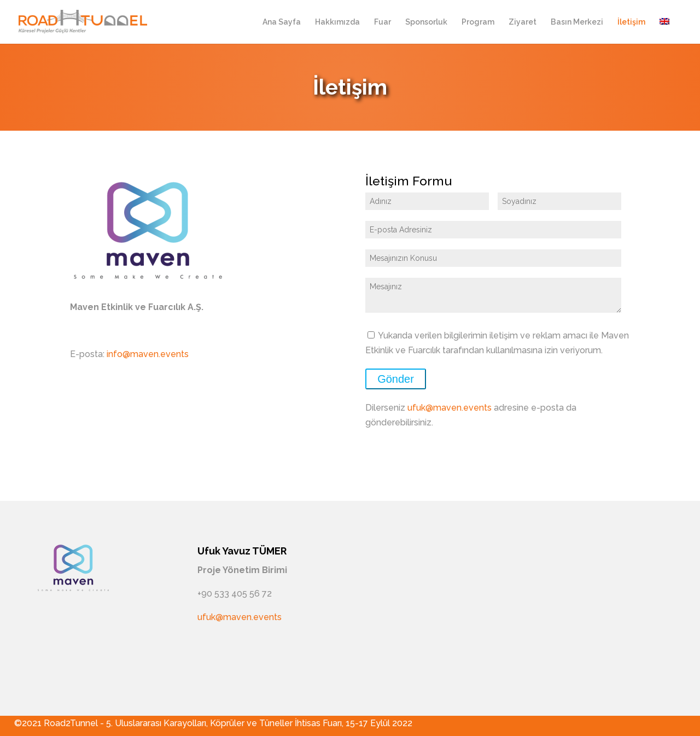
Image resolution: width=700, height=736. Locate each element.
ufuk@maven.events (450, 408)
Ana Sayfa (282, 22)
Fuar (383, 22)
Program (478, 22)
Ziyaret (523, 22)
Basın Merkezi (577, 22)
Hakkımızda (337, 22)
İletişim (631, 22)
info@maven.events (148, 354)
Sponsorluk (426, 22)
